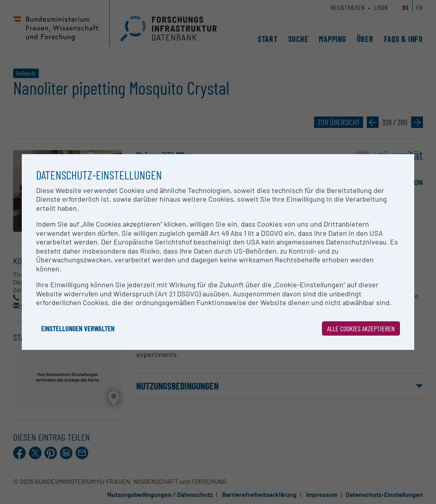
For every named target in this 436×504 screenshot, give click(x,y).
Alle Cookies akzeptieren (361, 328)
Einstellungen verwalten (78, 328)
